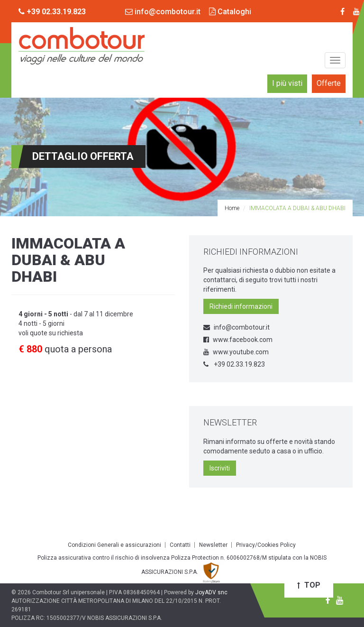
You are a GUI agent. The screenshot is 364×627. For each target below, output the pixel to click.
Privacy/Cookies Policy (266, 545)
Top (309, 585)
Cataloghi (230, 12)
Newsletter (213, 545)
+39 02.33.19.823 (234, 364)
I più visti (287, 83)
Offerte (329, 83)
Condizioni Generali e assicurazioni (114, 545)
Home (232, 208)
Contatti (180, 545)
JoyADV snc (211, 592)
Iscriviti (220, 468)
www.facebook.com (238, 340)
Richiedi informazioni (241, 306)
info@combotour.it (163, 12)
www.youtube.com (236, 352)
